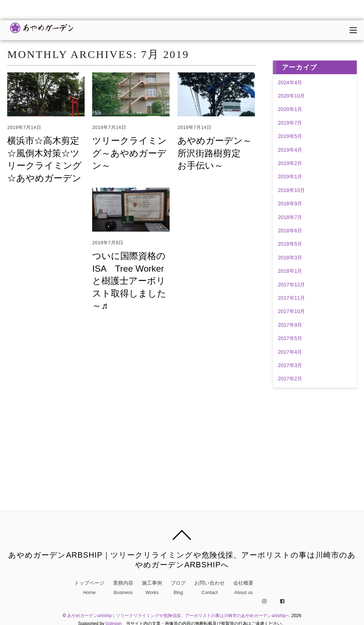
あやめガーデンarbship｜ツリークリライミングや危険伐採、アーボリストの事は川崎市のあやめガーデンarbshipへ (179, 615)
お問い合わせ (210, 588)
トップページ (89, 588)
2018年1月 (290, 271)
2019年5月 (290, 136)
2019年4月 (290, 150)
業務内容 (123, 588)
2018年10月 (292, 190)
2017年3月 (290, 365)
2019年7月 (290, 123)
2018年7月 (290, 217)
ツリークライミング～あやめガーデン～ (128, 153)
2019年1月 (290, 177)
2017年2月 (290, 379)
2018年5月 (290, 244)
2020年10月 (292, 96)
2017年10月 (292, 311)
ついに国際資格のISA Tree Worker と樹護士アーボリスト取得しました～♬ (128, 281)
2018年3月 (290, 258)
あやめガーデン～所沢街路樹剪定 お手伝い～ (213, 153)
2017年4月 (290, 352)
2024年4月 (290, 82)
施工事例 (152, 588)
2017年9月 (290, 325)
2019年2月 (290, 163)
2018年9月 (290, 204)
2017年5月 (290, 338)
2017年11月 (292, 298)
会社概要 (243, 588)
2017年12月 (292, 285)
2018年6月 (290, 231)
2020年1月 (290, 109)
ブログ (178, 588)
